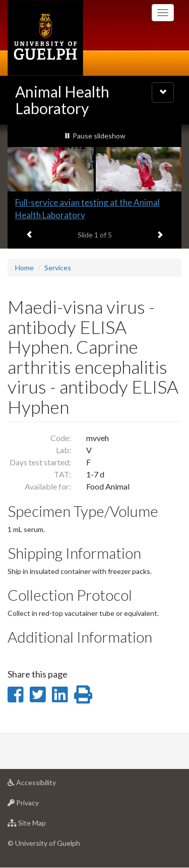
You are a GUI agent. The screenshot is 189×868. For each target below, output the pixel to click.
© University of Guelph (44, 843)
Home (24, 268)
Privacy (39, 805)
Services (58, 268)
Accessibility (48, 785)
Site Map (43, 825)
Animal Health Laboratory (62, 100)
